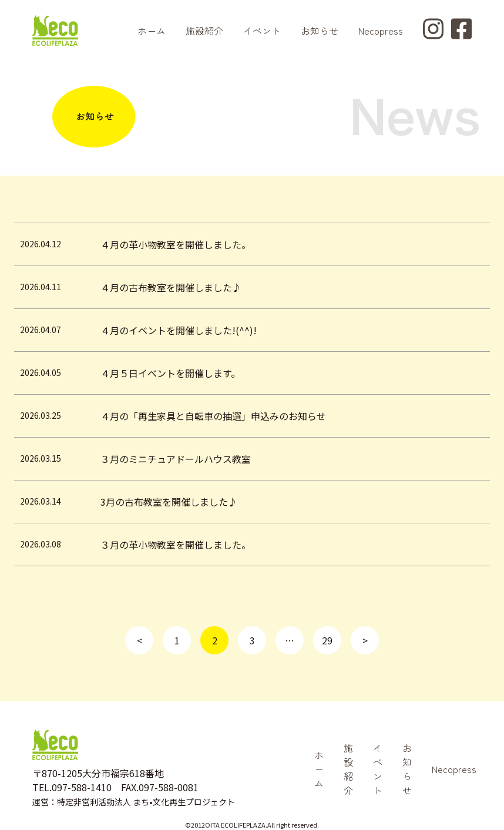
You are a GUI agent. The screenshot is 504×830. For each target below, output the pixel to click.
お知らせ (320, 31)
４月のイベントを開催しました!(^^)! (179, 330)
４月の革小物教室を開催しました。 (176, 244)
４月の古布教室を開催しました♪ (171, 287)
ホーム (152, 31)
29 (327, 640)
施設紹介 (204, 31)
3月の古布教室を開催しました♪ (169, 502)
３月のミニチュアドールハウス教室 (176, 459)
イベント (262, 31)
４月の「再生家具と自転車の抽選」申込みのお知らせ (213, 416)
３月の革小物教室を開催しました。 (176, 545)
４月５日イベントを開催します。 (170, 373)
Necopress (381, 31)
